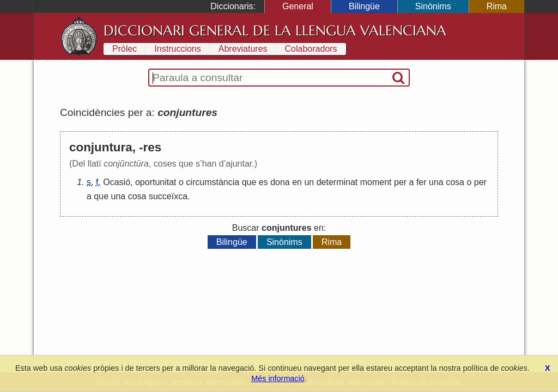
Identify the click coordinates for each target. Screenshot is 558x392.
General (298, 6)
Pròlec (125, 49)
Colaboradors (311, 49)
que (249, 182)
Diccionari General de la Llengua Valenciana (275, 30)
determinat (337, 182)
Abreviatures (243, 49)
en (297, 182)
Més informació (278, 378)
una (436, 182)
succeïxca (168, 196)
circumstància (213, 182)
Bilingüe (364, 6)
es (263, 182)
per (400, 182)
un (309, 182)
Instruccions (177, 49)
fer (421, 182)
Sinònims (433, 6)
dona (280, 182)
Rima (497, 6)
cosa (455, 182)
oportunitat (156, 182)
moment (376, 182)
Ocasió (117, 182)
